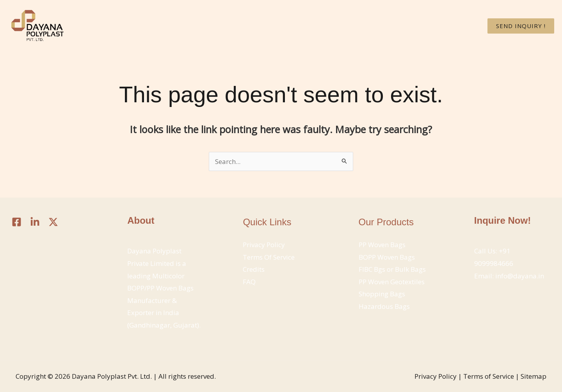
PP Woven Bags (382, 245)
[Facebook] (17, 222)
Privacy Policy (264, 245)
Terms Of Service (269, 257)
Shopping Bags (382, 294)
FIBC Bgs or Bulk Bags (392, 269)
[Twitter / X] (53, 222)
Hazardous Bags (384, 306)
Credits (254, 269)
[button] (521, 26)
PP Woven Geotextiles (392, 282)
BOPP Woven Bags (387, 257)
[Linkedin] (35, 222)
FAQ (249, 282)
